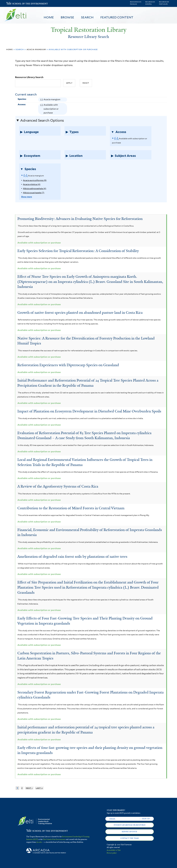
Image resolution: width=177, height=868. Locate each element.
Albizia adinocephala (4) (35, 188)
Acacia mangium (36, 49)
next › (29, 788)
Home (49, 17)
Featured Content (117, 17)
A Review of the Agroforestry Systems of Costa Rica (58, 486)
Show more (27, 197)
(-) (42, 100)
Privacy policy (112, 853)
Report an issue (130, 832)
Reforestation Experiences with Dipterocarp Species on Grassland (68, 365)
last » (39, 788)
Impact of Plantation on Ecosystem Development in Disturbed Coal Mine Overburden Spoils (89, 411)
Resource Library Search (29, 77)
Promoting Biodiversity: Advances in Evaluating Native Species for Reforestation (80, 219)
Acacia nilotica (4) (32, 184)
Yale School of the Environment (13, 4)
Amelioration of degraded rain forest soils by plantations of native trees (72, 556)
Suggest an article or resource (130, 825)
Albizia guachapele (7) (34, 193)
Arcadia (39, 842)
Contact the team (130, 838)
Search (87, 17)
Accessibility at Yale (114, 850)
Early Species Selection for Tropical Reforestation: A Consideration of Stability (78, 251)
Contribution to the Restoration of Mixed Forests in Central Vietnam (71, 508)
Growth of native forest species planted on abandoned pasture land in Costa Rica (80, 312)
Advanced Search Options (42, 120)
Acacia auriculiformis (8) (35, 180)
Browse (67, 17)
